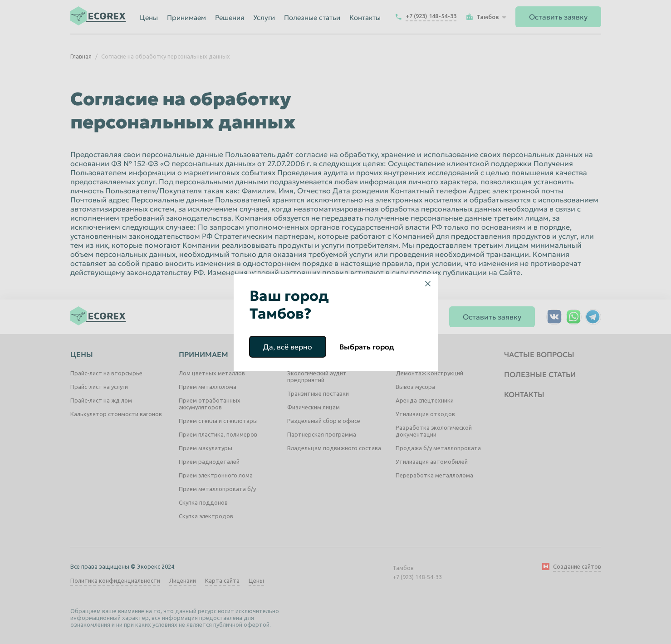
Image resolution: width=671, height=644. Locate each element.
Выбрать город (367, 347)
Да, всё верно (288, 347)
